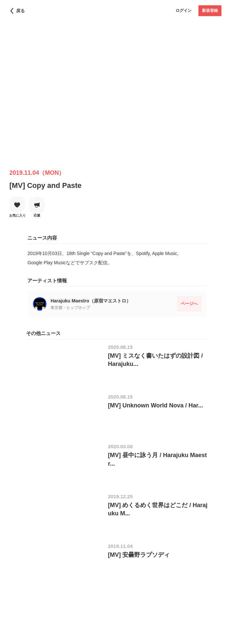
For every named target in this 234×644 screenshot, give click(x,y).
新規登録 (210, 11)
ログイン (184, 11)
